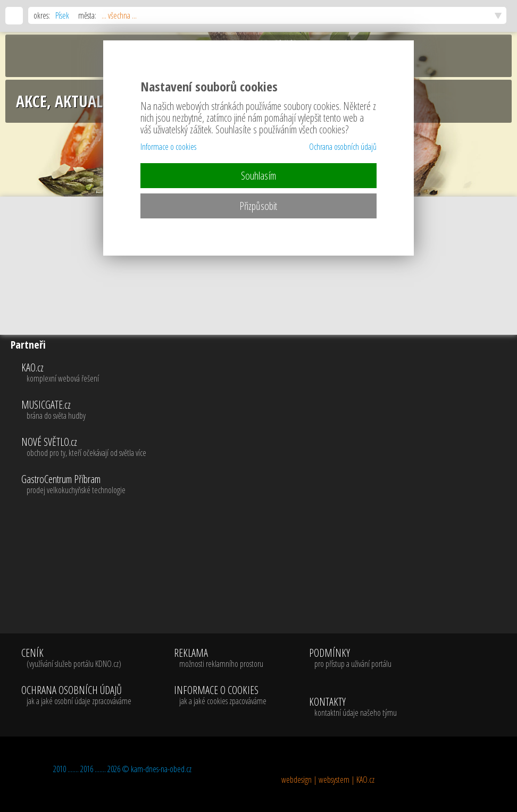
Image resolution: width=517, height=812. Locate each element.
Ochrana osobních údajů (343, 147)
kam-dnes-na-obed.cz (161, 769)
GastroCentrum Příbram (267, 485)
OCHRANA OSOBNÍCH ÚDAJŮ (76, 696)
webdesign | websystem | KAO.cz (328, 780)
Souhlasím (258, 176)
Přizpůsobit (258, 206)
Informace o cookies (168, 147)
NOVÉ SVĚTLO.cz (267, 447)
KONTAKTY (353, 707)
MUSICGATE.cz (267, 410)
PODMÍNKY (350, 658)
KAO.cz (267, 373)
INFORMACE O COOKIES (220, 696)
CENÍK (76, 658)
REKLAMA (220, 658)
